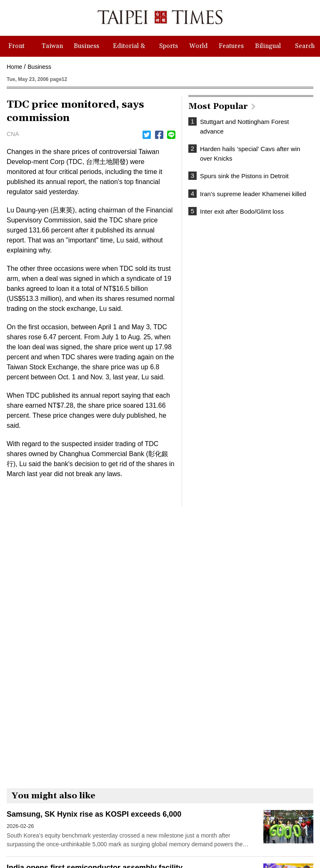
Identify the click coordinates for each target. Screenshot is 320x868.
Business (39, 67)
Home (14, 67)
